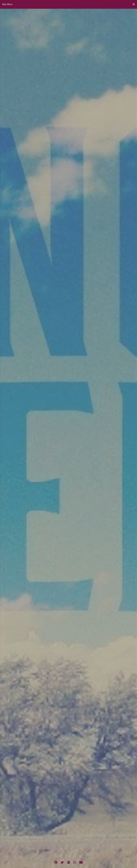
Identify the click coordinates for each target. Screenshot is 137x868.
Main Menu (68, 4)
